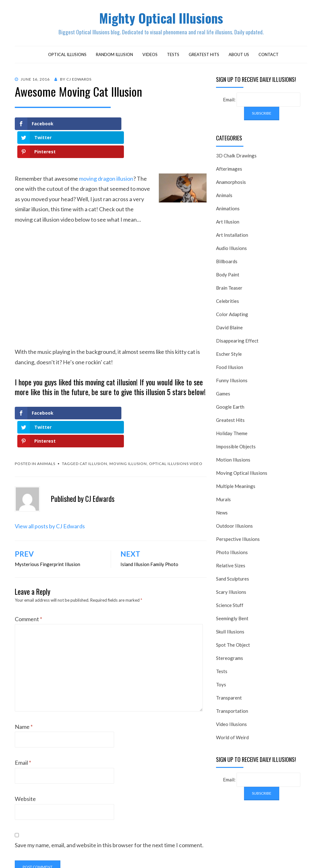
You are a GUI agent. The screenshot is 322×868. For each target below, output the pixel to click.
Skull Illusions (230, 633)
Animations (228, 210)
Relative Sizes (231, 567)
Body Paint (228, 276)
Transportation (232, 712)
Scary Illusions (231, 593)
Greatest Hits (204, 56)
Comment (28, 565)
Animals (46, 410)
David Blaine (229, 329)
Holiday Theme (232, 435)
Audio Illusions (231, 250)
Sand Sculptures (233, 580)
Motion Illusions (233, 461)
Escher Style (229, 355)
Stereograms (230, 660)
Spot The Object (233, 646)
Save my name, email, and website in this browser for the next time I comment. (109, 791)
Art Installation (232, 236)
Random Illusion (114, 56)
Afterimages (229, 170)
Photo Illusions (232, 554)
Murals (223, 501)
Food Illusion (230, 369)
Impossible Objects (236, 448)
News (222, 514)
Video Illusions (231, 726)
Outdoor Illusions (234, 527)
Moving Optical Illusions (242, 474)
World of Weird (232, 739)
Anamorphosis (231, 184)
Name (24, 672)
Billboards (227, 263)
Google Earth (230, 408)
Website (25, 745)
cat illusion (93, 410)
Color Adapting (232, 316)
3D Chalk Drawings (236, 157)
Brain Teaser (229, 289)
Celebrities (228, 303)
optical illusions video (176, 410)
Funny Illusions (232, 382)
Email (23, 709)
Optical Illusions (67, 56)
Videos (150, 56)
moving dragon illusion (106, 152)
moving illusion (128, 410)
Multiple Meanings (236, 488)
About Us (239, 56)
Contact (269, 56)
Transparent (229, 699)
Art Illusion (228, 223)
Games (223, 395)
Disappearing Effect (237, 342)
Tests (173, 56)
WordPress (196, 855)
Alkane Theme (129, 855)
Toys (221, 686)
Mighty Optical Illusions (161, 18)
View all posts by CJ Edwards (50, 472)
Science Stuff (230, 607)
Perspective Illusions (238, 541)
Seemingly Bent (232, 620)
